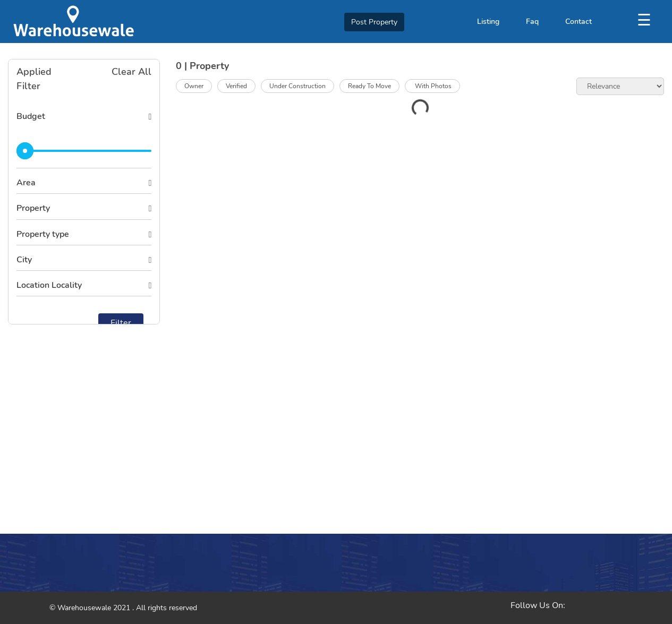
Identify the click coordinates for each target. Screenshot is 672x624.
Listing (488, 22)
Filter (121, 323)
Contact (579, 22)
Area (26, 183)
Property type (43, 234)
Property (33, 208)
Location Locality (49, 285)
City (24, 260)
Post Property (374, 22)
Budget (31, 116)
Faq (532, 22)
